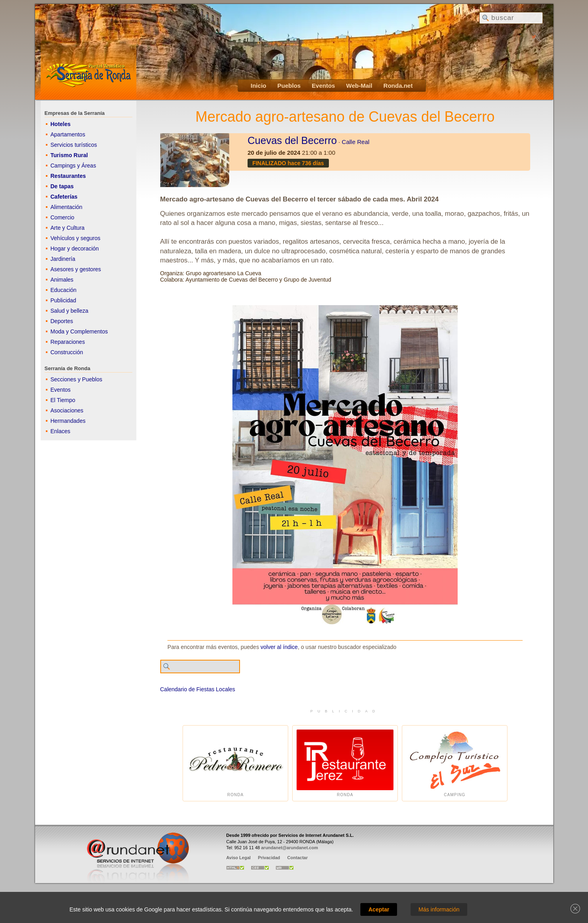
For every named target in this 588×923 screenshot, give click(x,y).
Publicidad (64, 300)
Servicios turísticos (74, 145)
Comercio (63, 217)
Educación (64, 290)
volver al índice (279, 647)
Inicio (259, 86)
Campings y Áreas (73, 166)
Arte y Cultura (68, 228)
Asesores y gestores (76, 269)
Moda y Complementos (79, 331)
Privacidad (269, 858)
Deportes (62, 321)
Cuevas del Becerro (292, 140)
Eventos (323, 86)
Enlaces (61, 431)
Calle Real (355, 142)
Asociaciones (67, 410)
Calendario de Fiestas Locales (198, 689)
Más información (439, 909)
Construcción (67, 352)
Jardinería (63, 259)
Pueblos (289, 86)
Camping (455, 763)
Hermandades (68, 421)
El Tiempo (63, 400)
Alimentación (67, 207)
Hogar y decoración (75, 248)
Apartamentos (68, 134)
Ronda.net (398, 86)
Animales (62, 280)
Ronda (235, 763)
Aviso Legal (239, 858)
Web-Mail (359, 86)
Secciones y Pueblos (77, 379)
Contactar (298, 858)
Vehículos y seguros (76, 238)
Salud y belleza (70, 311)
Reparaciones (68, 342)
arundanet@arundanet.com (290, 848)
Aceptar (379, 909)
